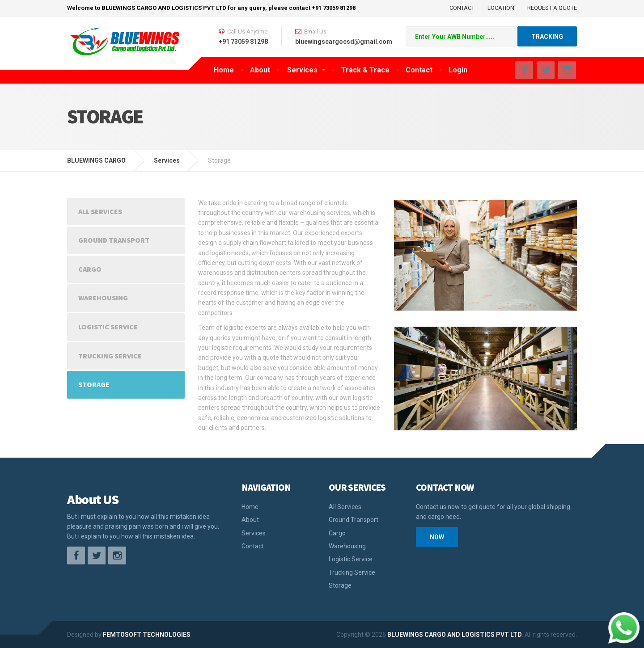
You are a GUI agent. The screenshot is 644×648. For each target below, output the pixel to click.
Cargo (90, 269)
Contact (419, 70)
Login (458, 70)
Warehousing (103, 298)
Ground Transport (114, 240)
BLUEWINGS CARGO (96, 160)
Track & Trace (365, 70)
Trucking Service (110, 356)
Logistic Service (108, 327)
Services (302, 70)
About (260, 70)
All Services (100, 211)
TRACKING (547, 37)
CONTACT (462, 8)
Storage (94, 384)
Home (224, 70)
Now (437, 537)
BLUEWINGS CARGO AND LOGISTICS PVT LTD (454, 635)
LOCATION (501, 8)
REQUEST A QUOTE (552, 8)
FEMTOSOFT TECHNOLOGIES (147, 635)
